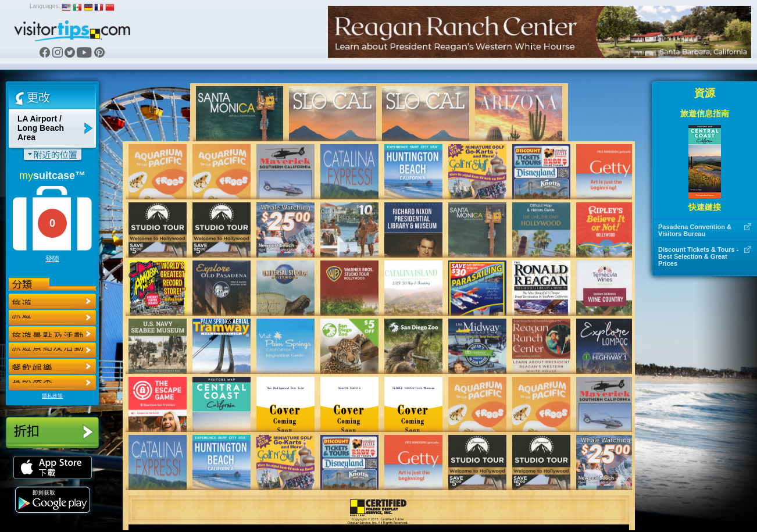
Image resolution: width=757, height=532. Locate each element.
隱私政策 (52, 396)
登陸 (52, 259)
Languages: (45, 6)
